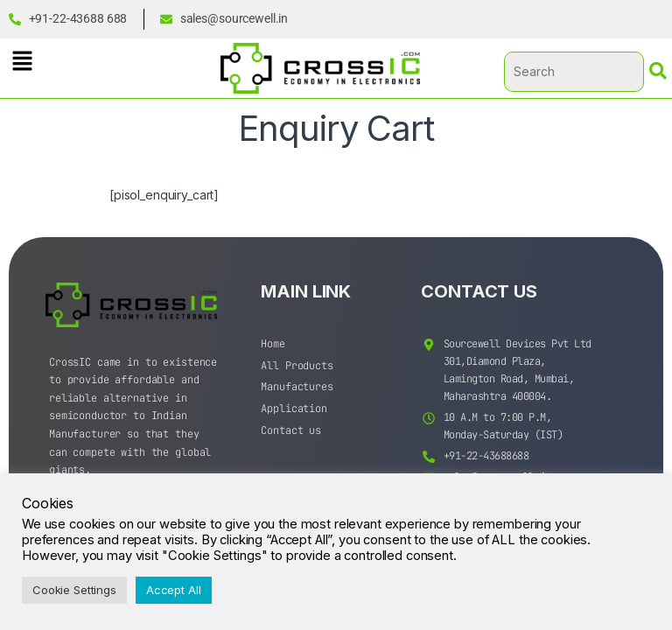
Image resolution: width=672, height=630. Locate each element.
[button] (22, 61)
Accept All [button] (174, 590)
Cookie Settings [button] (74, 590)
